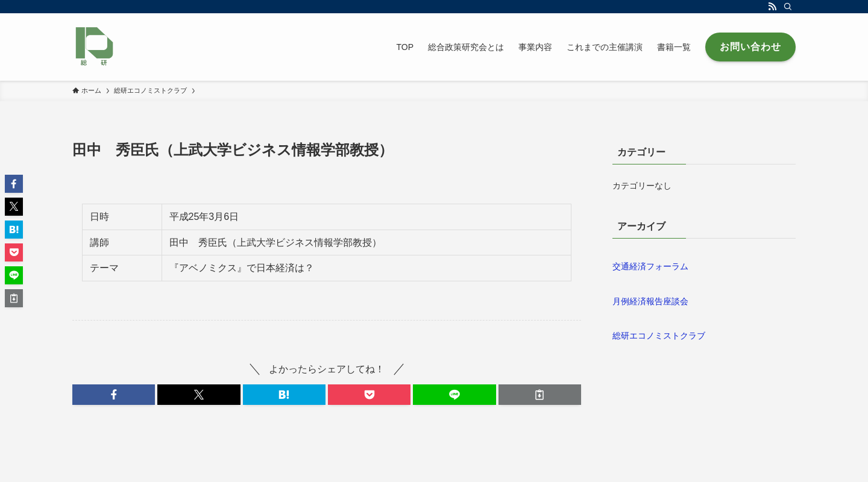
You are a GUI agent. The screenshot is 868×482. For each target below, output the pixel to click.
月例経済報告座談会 (650, 301)
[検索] (788, 7)
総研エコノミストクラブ (659, 336)
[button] (114, 395)
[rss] (772, 7)
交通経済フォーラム (650, 266)
